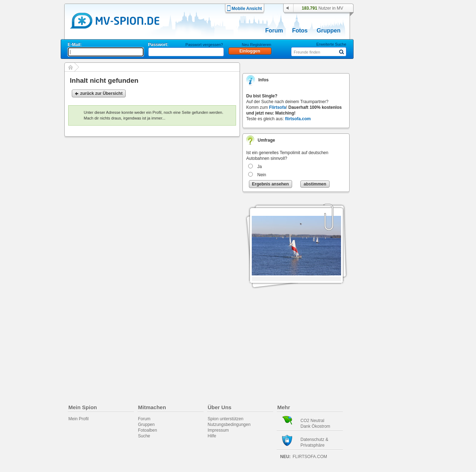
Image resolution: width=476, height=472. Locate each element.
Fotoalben (148, 430)
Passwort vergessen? (204, 45)
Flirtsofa (278, 107)
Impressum (218, 430)
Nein (262, 175)
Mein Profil (79, 419)
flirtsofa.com (298, 119)
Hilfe (212, 436)
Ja (260, 167)
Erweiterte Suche (331, 44)
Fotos (300, 31)
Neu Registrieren (257, 45)
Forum (274, 31)
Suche (144, 436)
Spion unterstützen (226, 419)
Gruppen (329, 31)
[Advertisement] (390, 204)
